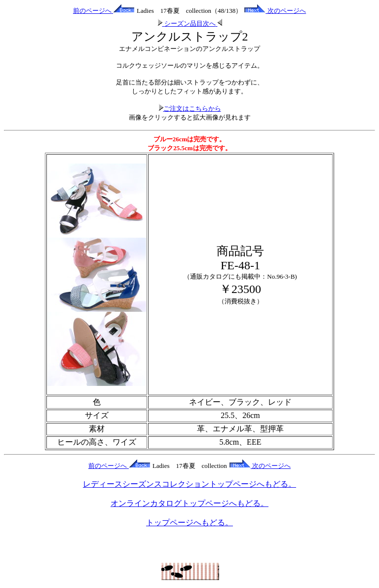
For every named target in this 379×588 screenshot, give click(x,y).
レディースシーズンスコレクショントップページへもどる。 (189, 484)
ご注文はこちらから (190, 108)
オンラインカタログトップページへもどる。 (189, 503)
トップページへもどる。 (189, 523)
